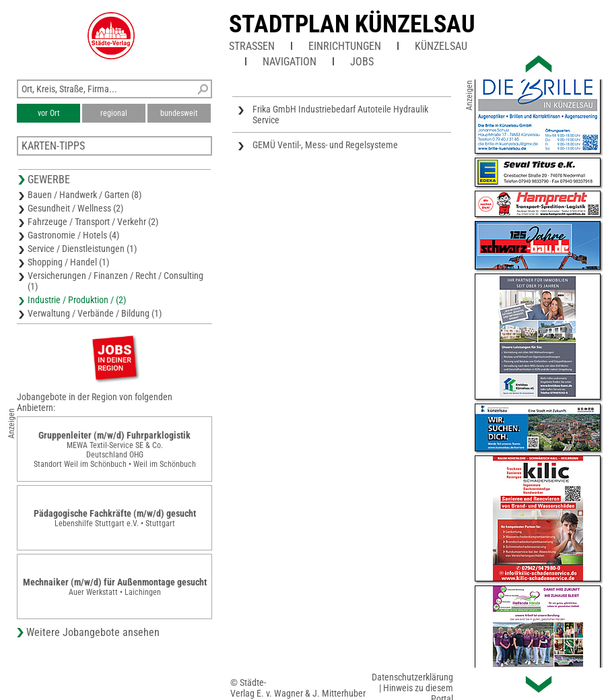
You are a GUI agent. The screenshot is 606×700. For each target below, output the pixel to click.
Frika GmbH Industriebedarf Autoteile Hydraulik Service (340, 115)
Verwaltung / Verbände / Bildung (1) (95, 313)
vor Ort (49, 113)
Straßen (252, 46)
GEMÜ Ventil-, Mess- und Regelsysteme (325, 145)
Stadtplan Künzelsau (352, 24)
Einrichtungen (345, 46)
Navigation (290, 62)
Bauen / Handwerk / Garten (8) (85, 195)
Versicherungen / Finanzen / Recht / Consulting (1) (115, 281)
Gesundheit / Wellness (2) (75, 208)
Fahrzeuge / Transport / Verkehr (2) (93, 222)
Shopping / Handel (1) (68, 262)
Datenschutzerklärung (412, 677)
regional (114, 113)
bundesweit (179, 113)
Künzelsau (441, 46)
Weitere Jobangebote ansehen (93, 632)
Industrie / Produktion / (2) (77, 300)
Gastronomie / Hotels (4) (73, 235)
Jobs (362, 62)
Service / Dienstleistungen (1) (82, 249)
